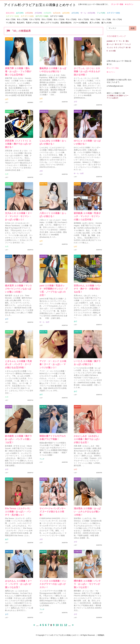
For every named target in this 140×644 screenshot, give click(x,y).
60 (130, 48)
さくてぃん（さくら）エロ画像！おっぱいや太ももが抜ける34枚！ (87, 71)
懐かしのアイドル (50, 23)
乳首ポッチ (32, 23)
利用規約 (101, 636)
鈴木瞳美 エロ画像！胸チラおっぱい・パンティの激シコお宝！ (18, 440)
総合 (10, 13)
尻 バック (110, 44)
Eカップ (59, 19)
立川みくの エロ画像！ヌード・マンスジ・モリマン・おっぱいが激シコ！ (18, 216)
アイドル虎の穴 (112, 98)
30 (116, 44)
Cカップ (35, 19)
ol (114, 41)
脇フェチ (106, 23)
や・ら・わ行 (88, 13)
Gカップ (84, 19)
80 (127, 48)
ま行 (75, 13)
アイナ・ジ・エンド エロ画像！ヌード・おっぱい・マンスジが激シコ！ (53, 365)
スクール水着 (80, 23)
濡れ (127, 41)
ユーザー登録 (117, 4)
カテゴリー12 (27, 16)
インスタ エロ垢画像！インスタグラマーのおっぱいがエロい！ (53, 584)
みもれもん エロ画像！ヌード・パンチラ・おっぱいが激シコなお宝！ (18, 584)
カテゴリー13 (42, 16)
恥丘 (21, 23)
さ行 (38, 13)
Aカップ (11, 19)
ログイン (129, 4)
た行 (47, 13)
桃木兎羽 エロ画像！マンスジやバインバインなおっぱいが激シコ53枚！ (18, 289)
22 (120, 44)
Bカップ (22, 19)
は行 (66, 13)
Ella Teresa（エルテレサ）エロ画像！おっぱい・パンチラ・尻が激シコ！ (18, 512)
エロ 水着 (112, 51)
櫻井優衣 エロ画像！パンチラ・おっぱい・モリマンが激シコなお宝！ (87, 584)
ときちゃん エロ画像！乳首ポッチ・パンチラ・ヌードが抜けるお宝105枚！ (18, 365)
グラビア (121, 48)
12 (66, 625)
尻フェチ (95, 23)
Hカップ (95, 19)
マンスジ (110, 48)
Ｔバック (128, 44)
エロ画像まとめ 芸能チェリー (118, 96)
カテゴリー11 (12, 16)
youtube (110, 41)
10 (57, 625)
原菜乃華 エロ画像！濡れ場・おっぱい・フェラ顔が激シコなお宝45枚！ (18, 71)
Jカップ (117, 19)
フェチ (101, 13)
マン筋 (11, 23)
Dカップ (47, 19)
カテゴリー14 (57, 16)
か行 (29, 13)
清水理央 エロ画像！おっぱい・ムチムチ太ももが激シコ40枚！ (87, 512)
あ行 (20, 13)
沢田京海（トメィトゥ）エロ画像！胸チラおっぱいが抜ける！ (18, 144)
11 (61, 625)
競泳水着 (66, 23)
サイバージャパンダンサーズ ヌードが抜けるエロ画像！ (52, 512)
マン (120, 41)
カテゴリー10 (113, 13)
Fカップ (71, 19)
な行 (57, 13)
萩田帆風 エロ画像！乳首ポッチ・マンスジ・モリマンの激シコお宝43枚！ (87, 216)
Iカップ (106, 19)
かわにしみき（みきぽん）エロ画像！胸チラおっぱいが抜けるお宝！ (87, 440)
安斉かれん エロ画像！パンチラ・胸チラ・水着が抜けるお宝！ (87, 289)
